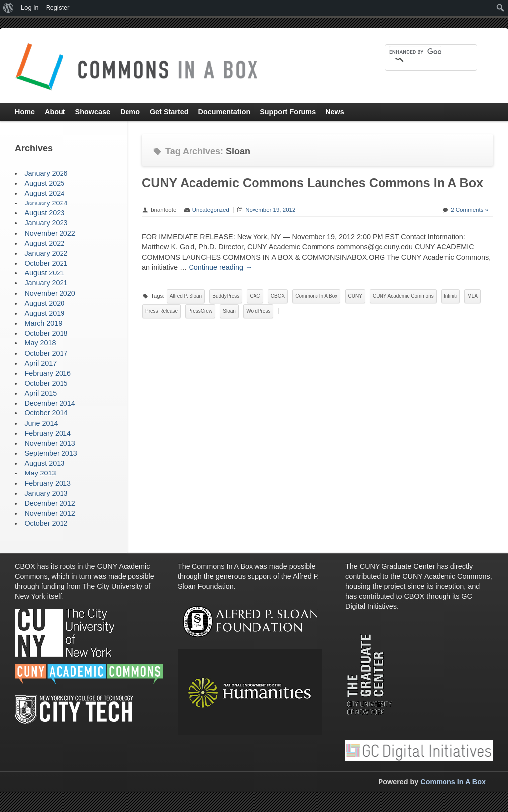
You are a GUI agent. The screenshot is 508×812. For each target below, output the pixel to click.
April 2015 (40, 393)
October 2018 (46, 333)
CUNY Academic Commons (403, 296)
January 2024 (46, 203)
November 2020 (50, 293)
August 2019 (44, 313)
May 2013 (40, 473)
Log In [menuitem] (30, 8)
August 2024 (44, 193)
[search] (415, 52)
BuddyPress (226, 296)
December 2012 (50, 503)
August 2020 (44, 303)
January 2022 (46, 253)
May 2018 (40, 343)
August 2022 (44, 243)
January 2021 (46, 283)
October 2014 (46, 413)
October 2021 (46, 263)
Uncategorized (211, 210)
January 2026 (46, 173)
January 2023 (46, 223)
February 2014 (48, 433)
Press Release (161, 311)
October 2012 (46, 523)
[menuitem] (9, 8)
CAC (255, 296)
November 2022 (50, 233)
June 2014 (41, 423)
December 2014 (50, 403)
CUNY (355, 296)
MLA (473, 296)
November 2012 (50, 513)
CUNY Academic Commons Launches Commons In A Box (313, 183)
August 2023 (44, 213)
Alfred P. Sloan (186, 296)
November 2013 (50, 443)
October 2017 (46, 353)
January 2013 (46, 493)
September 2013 (51, 453)
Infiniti (450, 296)
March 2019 (43, 323)
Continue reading (220, 267)
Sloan (229, 311)
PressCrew (200, 311)
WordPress (258, 311)
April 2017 (40, 363)
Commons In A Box (316, 296)
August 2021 (44, 273)
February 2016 (48, 373)
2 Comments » (470, 210)
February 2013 (48, 483)
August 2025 (44, 183)
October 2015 (46, 383)
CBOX (278, 296)
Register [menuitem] (58, 8)
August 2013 (44, 463)
